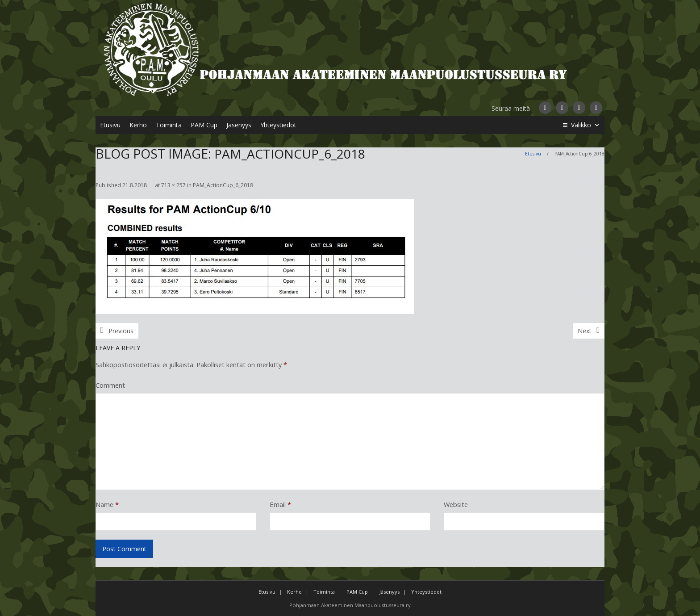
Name (107, 504)
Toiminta (169, 125)
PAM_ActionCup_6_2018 (223, 185)
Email (280, 504)
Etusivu (110, 125)
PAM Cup (204, 125)
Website (456, 504)
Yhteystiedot (278, 125)
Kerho (138, 125)
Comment (110, 385)
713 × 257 (173, 185)
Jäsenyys (239, 125)
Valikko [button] (585, 125)
